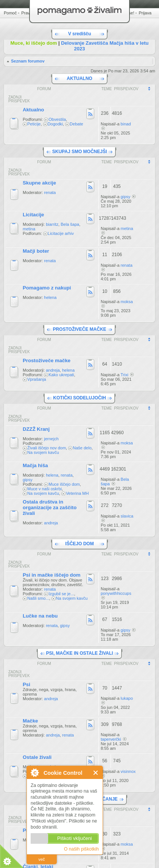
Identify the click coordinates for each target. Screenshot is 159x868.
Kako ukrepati (61, 375)
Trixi (125, 375)
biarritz (52, 224)
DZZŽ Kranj (36, 429)
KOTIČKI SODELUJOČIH (79, 398)
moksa (127, 302)
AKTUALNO (79, 78)
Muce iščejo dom (64, 484)
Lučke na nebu (40, 616)
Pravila (28, 13)
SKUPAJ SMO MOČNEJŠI (79, 152)
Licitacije (33, 215)
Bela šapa (70, 224)
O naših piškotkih (81, 849)
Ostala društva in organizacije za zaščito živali (50, 508)
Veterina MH (77, 493)
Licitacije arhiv (61, 233)
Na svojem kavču (43, 452)
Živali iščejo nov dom (47, 448)
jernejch (51, 439)
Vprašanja (37, 379)
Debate (76, 124)
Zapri (96, 773)
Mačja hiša (35, 465)
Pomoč (10, 13)
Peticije (34, 124)
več (41, 859)
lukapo (127, 698)
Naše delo (82, 448)
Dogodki (55, 124)
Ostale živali (37, 757)
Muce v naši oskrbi (44, 489)
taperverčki (111, 739)
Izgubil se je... (61, 594)
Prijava (145, 13)
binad (126, 124)
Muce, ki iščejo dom (34, 43)
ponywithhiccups (116, 593)
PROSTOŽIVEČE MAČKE (79, 329)
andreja (53, 370)
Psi (26, 684)
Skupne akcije (39, 183)
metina (29, 229)
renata (50, 192)
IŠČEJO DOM (79, 544)
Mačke (30, 721)
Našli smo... (38, 598)
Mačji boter (36, 251)
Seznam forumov (28, 61)
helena (50, 297)
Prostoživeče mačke (47, 360)
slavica (127, 516)
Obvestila (57, 119)
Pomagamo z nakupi (47, 288)
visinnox (128, 771)
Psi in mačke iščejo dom (51, 575)
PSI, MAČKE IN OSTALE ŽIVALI (80, 653)
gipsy (126, 197)
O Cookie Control (34, 773)
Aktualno (33, 110)
